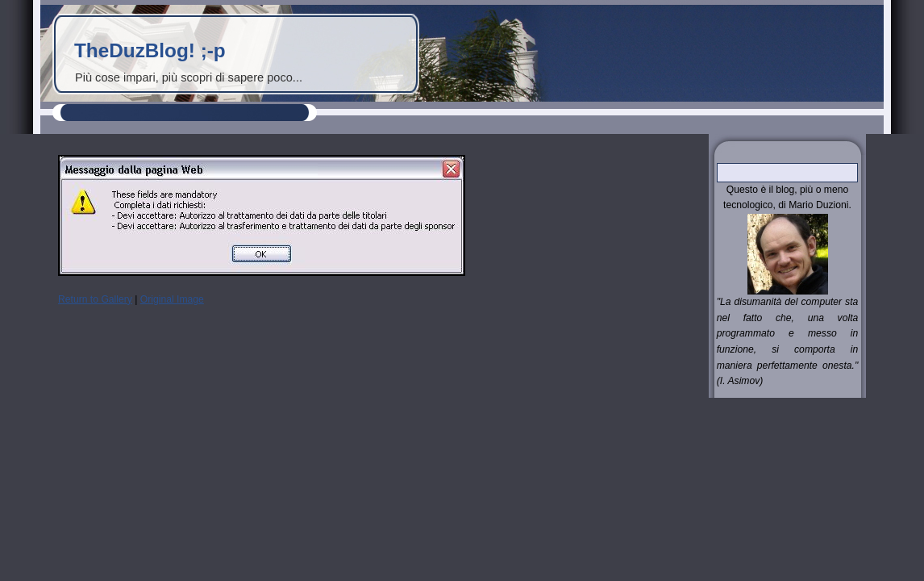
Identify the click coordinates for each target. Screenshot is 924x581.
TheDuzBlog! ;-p (150, 50)
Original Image (172, 299)
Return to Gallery (95, 299)
